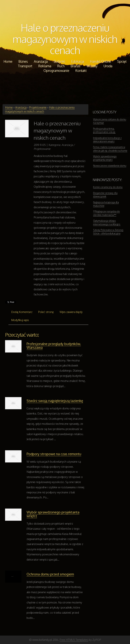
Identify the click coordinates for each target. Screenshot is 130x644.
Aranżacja (21, 107)
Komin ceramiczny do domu (108, 187)
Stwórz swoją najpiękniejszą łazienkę (55, 401)
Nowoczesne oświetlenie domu (110, 166)
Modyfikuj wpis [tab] (20, 320)
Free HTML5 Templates (74, 640)
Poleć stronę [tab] (46, 312)
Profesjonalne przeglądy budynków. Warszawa (54, 346)
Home (9, 107)
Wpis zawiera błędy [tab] (71, 312)
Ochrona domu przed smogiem (50, 574)
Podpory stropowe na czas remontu (54, 454)
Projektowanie (38, 107)
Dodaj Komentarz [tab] (22, 312)
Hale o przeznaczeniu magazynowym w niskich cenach (65, 39)
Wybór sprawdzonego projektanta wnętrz (53, 514)
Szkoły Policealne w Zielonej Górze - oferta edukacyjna (108, 232)
